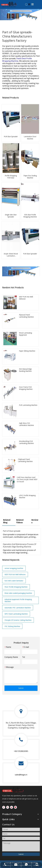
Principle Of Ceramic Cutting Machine (18, 620)
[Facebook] (4, 807)
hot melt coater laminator (14, 581)
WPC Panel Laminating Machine (16, 614)
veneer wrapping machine (14, 568)
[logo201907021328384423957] (13, 790)
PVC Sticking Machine (12, 626)
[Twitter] (8, 807)
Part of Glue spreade (12, 531)
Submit (21, 688)
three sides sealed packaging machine (18, 593)
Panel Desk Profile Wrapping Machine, (17, 60)
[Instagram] (15, 807)
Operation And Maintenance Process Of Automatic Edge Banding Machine (20, 545)
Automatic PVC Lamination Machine (18, 608)
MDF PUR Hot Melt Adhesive (15, 574)
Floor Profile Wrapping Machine (16, 587)
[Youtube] (12, 807)
